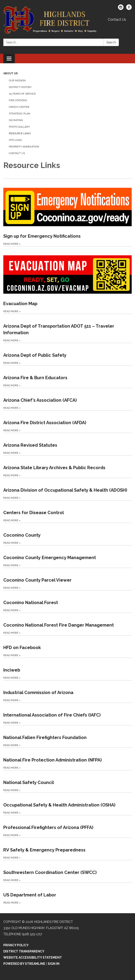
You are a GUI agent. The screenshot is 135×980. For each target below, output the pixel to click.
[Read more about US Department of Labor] (67, 894)
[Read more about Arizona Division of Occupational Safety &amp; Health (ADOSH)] (67, 489)
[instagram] (121, 9)
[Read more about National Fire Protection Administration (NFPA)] (67, 759)
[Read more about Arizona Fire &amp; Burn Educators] (67, 377)
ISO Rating (16, 120)
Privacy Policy (16, 945)
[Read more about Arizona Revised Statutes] (67, 444)
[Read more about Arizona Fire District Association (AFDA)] (67, 422)
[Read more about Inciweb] (67, 669)
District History (20, 87)
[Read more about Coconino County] (67, 534)
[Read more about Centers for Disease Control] (67, 511)
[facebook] (129, 9)
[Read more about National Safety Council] (67, 781)
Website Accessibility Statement (33, 958)
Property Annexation (24, 147)
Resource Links (20, 133)
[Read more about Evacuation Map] (67, 280)
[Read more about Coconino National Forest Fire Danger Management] (67, 624)
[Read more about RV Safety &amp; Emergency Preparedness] (67, 849)
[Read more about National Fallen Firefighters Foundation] (67, 736)
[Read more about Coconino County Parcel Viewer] (67, 579)
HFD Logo (15, 140)
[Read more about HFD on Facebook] (67, 646)
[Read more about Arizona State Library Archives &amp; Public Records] (67, 467)
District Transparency (24, 951)
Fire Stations (18, 100)
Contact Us (117, 20)
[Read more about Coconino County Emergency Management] (67, 556)
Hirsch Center (19, 107)
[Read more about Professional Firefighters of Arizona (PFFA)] (67, 826)
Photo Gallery (19, 127)
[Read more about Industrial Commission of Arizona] (67, 691)
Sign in (54, 964)
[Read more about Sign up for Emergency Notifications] (67, 212)
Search (111, 42)
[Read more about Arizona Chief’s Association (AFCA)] (67, 399)
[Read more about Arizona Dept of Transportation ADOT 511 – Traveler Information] (67, 328)
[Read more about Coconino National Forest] (67, 601)
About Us (10, 73)
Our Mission (17, 80)
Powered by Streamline (24, 964)
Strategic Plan (20, 114)
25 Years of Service (22, 94)
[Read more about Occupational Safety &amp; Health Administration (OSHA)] (67, 804)
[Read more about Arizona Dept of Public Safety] (67, 354)
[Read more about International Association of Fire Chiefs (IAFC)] (67, 714)
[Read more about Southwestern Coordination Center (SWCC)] (67, 871)
